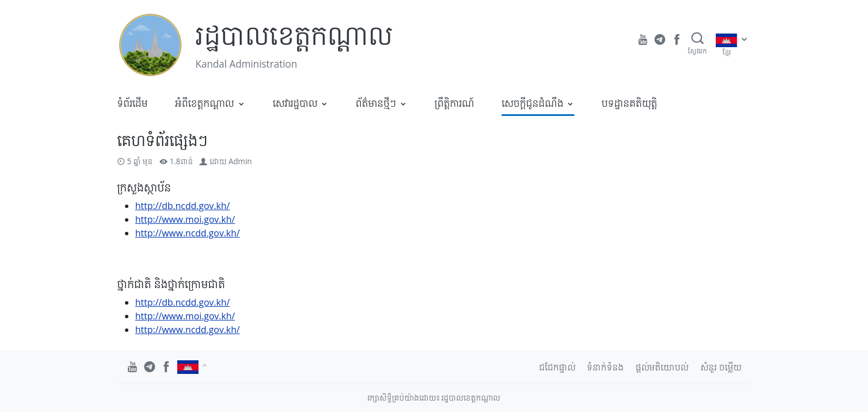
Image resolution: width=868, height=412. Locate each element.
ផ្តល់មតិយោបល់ (662, 367)
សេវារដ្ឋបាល (295, 103)
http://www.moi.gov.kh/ (185, 219)
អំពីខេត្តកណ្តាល (205, 103)
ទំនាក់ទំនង (605, 367)
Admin (240, 161)
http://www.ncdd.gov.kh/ (187, 233)
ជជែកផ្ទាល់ (557, 367)
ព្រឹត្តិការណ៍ (454, 103)
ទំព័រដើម (132, 103)
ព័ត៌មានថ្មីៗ (376, 103)
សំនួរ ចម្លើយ (721, 367)
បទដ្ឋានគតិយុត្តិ (629, 103)
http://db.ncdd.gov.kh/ (183, 206)
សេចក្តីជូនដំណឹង (533, 103)
